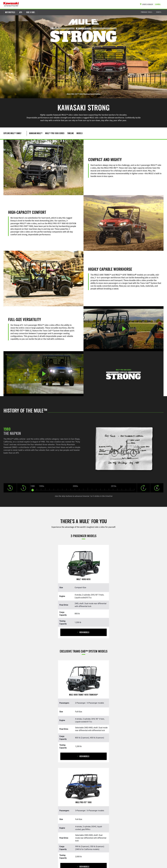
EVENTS (159, 12)
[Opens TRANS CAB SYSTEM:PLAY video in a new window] (43, 374)
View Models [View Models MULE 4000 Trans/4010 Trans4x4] (83, 756)
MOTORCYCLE (11, 12)
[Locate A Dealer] (147, 4)
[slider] (33, 490)
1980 (7, 429)
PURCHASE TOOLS (147, 12)
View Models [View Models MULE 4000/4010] (83, 632)
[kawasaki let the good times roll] (11, 4)
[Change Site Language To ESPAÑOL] (158, 4)
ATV (21, 12)
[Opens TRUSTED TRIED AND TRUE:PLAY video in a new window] (124, 329)
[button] (10, 487)
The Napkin (12, 433)
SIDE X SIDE (31, 12)
